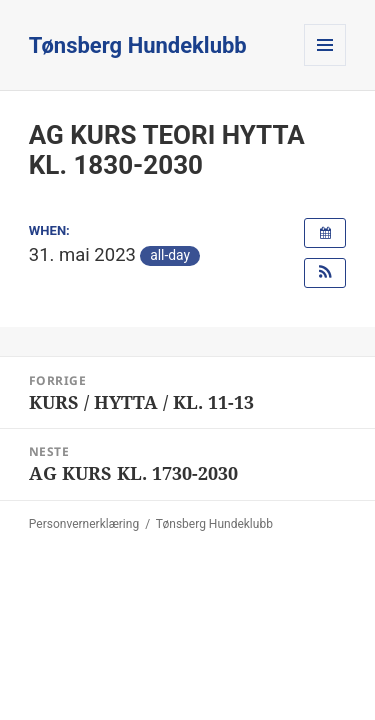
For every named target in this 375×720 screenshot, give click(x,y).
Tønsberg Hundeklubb (138, 45)
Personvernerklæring (84, 524)
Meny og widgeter (325, 65)
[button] (325, 273)
